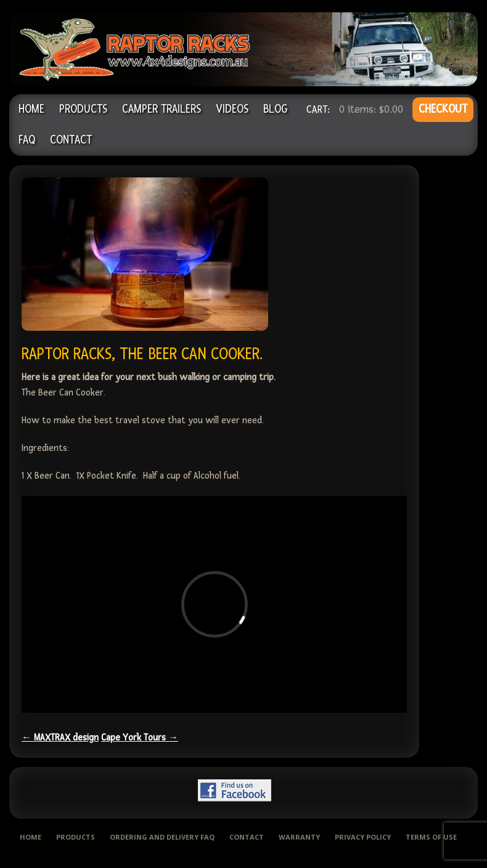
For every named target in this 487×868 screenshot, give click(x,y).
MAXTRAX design (60, 738)
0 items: (371, 109)
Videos (232, 109)
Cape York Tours (140, 738)
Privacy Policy (363, 837)
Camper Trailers (162, 109)
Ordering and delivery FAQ (162, 837)
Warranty (299, 837)
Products (83, 109)
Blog (275, 109)
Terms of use (431, 837)
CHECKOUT (443, 109)
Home (31, 109)
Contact (71, 140)
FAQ (27, 140)
